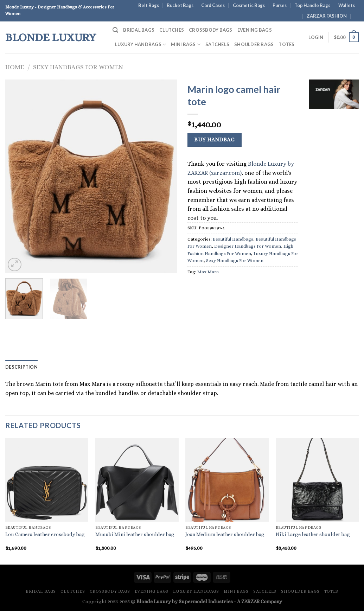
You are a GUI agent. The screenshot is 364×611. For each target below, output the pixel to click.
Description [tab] (21, 367)
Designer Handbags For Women (248, 246)
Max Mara (208, 272)
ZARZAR (250, 602)
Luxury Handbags (141, 44)
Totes (286, 44)
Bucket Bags (180, 5)
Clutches (172, 30)
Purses (280, 5)
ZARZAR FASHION (327, 16)
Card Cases (213, 5)
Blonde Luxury (51, 37)
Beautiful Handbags (233, 239)
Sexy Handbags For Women (78, 67)
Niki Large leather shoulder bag (313, 534)
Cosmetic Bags (249, 5)
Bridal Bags (139, 30)
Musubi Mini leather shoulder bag (135, 534)
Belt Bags (149, 5)
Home (15, 67)
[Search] (115, 30)
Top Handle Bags (312, 5)
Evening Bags (255, 30)
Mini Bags (186, 44)
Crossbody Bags (211, 30)
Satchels (217, 44)
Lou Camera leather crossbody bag (45, 534)
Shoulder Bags (254, 44)
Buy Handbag (214, 140)
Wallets (347, 5)
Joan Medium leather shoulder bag (225, 534)
